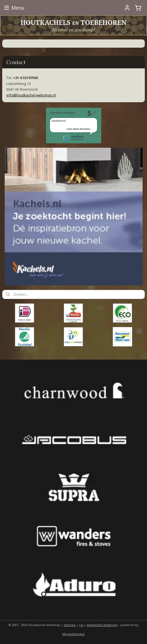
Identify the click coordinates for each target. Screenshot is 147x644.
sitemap (70, 625)
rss (81, 625)
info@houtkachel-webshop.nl (31, 95)
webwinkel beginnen (102, 625)
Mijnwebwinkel (73, 634)
